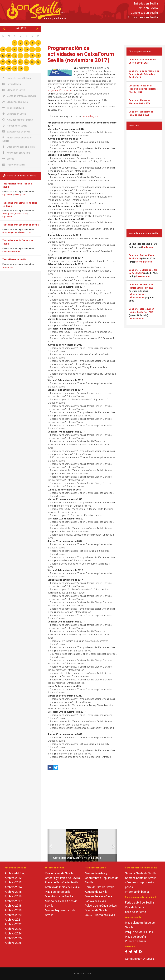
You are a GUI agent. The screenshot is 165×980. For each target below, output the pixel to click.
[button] (49, 845)
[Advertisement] (104, 33)
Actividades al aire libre (16, 153)
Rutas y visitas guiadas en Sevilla (17, 139)
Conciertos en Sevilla (144, 13)
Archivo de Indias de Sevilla (62, 887)
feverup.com (20, 195)
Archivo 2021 (13, 920)
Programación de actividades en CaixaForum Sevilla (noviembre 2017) (81, 54)
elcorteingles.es (10, 232)
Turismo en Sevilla (104, 915)
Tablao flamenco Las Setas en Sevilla (21, 225)
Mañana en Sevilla (14, 90)
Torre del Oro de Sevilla (99, 887)
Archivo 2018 (13, 906)
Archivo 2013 (13, 882)
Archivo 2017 (13, 901)
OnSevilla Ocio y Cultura (17, 78)
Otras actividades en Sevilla (19, 147)
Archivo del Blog (15, 873)
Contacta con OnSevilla (140, 959)
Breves (8, 159)
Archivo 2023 (13, 929)
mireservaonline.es (11, 251)
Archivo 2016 (13, 896)
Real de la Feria (134, 907)
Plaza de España (135, 937)
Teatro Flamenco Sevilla (14, 259)
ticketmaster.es (143, 276)
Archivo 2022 (13, 924)
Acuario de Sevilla (96, 892)
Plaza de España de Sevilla (62, 882)
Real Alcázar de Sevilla (59, 873)
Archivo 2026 (13, 943)
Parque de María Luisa (139, 932)
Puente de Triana (136, 941)
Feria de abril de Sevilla (139, 902)
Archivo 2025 (13, 938)
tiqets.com (7, 195)
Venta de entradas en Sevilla (19, 96)
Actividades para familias (18, 120)
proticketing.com (91, 116)
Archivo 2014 (13, 887)
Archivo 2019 (13, 910)
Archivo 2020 (13, 915)
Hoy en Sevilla (12, 84)
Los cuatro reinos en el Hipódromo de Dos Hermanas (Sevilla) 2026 (143, 89)
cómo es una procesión (140, 882)
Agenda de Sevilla (14, 165)
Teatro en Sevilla (147, 8)
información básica (137, 892)
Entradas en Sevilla (146, 3)
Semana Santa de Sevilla (141, 873)
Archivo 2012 (13, 878)
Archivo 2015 (13, 892)
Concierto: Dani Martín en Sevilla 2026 (77, 858)
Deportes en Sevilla (14, 114)
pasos (129, 887)
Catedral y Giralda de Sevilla (62, 878)
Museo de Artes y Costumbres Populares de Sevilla (102, 878)
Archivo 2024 (13, 933)
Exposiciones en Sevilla (143, 17)
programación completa (60, 90)
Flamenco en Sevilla (15, 126)
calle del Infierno (136, 912)
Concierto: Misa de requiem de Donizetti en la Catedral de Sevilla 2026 (144, 74)
